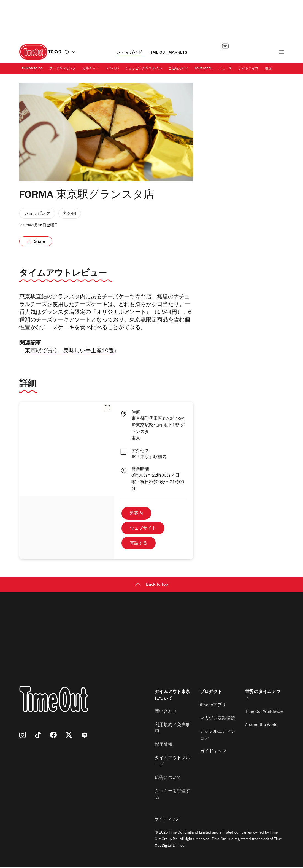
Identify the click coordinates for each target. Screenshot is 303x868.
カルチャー (91, 69)
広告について (168, 779)
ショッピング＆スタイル (144, 69)
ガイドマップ (213, 753)
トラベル (112, 69)
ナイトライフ (248, 69)
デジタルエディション (218, 736)
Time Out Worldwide (264, 713)
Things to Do (32, 69)
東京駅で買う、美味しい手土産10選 (69, 353)
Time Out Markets (168, 53)
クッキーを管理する (172, 796)
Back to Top (151, 586)
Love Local (203, 69)
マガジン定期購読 (218, 720)
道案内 (136, 515)
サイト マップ (167, 821)
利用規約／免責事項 (172, 730)
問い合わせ (166, 713)
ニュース (225, 69)
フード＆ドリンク (63, 69)
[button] (107, 409)
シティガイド (129, 53)
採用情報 (164, 746)
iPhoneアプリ (213, 706)
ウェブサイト (143, 530)
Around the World (261, 726)
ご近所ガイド (178, 69)
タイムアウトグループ (172, 763)
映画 (268, 69)
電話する (139, 545)
